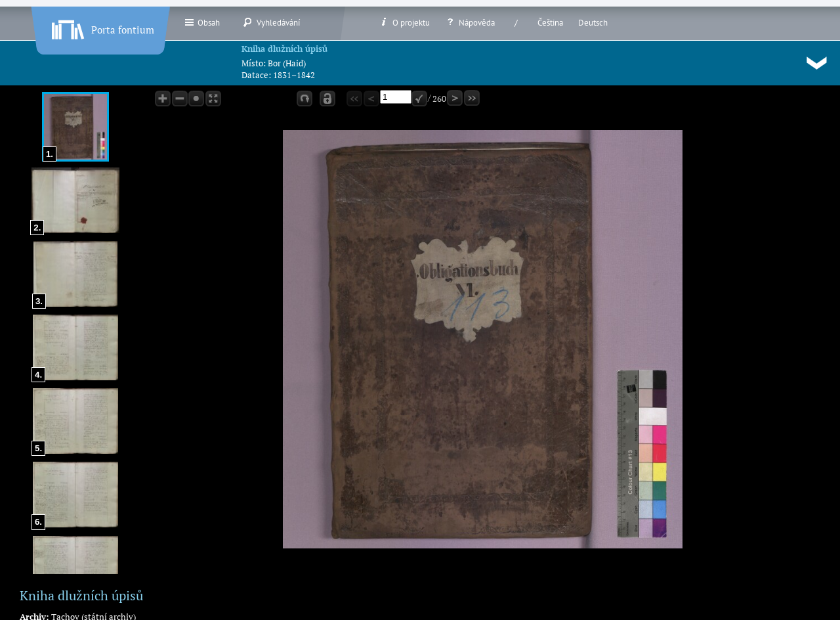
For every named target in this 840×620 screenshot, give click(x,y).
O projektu (404, 22)
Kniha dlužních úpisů (284, 49)
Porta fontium (102, 27)
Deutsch (593, 23)
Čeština (550, 23)
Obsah (202, 22)
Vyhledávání (271, 22)
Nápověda (470, 22)
